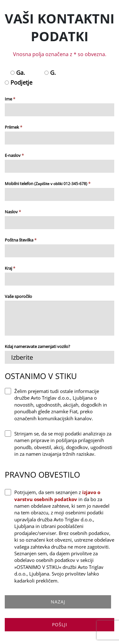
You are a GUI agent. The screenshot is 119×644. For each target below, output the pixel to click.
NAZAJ (58, 602)
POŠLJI (60, 625)
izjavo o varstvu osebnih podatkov (57, 496)
